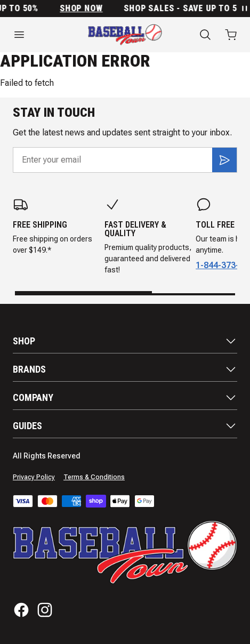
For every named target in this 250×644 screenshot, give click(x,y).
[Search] (205, 35)
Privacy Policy (34, 477)
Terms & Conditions (94, 477)
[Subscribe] (224, 160)
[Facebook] (21, 610)
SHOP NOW (86, 9)
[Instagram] (45, 610)
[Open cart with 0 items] (231, 35)
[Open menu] (37, 35)
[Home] (125, 35)
